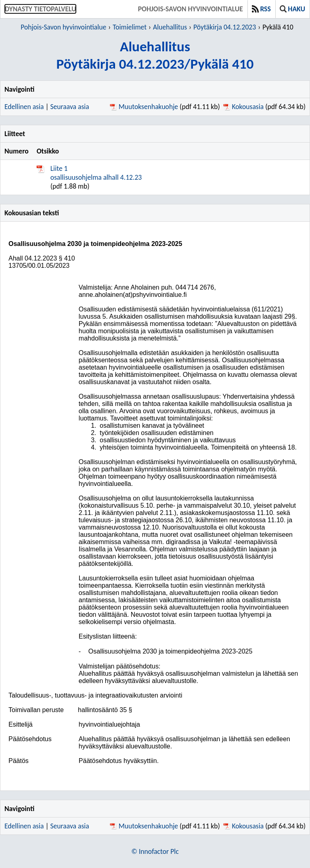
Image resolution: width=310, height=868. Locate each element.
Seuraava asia (70, 107)
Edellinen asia (24, 107)
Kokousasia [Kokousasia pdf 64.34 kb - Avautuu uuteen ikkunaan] (248, 107)
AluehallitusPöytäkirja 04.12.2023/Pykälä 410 (155, 55)
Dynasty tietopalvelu (40, 9)
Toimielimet (130, 27)
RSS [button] (261, 9)
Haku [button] (292, 9)
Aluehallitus (170, 27)
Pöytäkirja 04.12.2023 (225, 27)
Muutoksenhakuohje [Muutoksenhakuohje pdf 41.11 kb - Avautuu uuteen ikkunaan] (148, 107)
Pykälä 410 (278, 27)
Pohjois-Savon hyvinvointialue (191, 9)
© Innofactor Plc (155, 851)
